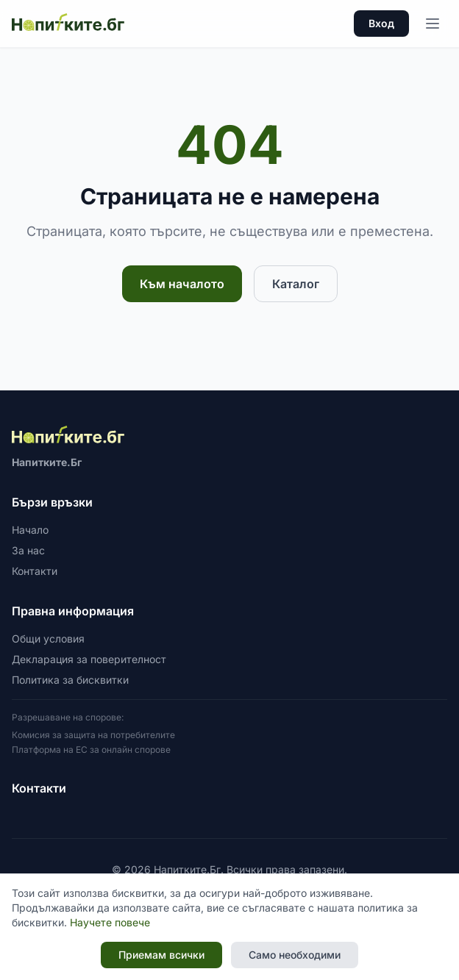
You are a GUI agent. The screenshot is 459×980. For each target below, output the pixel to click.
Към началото (182, 284)
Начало (30, 530)
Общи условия (48, 639)
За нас (28, 550)
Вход (381, 23)
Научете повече (110, 922)
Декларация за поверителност (89, 659)
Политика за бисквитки (70, 680)
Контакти (35, 571)
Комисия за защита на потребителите (93, 735)
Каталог (296, 284)
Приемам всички (161, 955)
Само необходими (295, 955)
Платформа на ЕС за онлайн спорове (91, 750)
